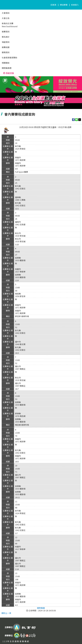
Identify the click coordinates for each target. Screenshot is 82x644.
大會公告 (6, 18)
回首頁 (53, 5)
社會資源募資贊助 (10, 58)
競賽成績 (6, 47)
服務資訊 (6, 52)
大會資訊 (6, 13)
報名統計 (6, 37)
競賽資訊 (6, 32)
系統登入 (75, 5)
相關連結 (6, 63)
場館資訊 (6, 42)
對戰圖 (41, 608)
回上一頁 (6, 613)
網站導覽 (64, 5)
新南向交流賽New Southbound (10, 25)
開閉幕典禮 (7, 68)
